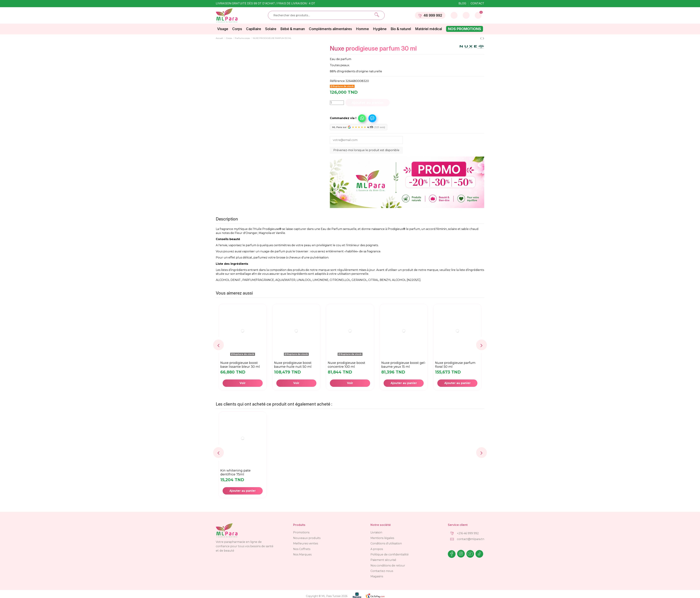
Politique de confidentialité (390, 554)
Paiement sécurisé (383, 560)
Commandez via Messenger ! (372, 118)
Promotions (301, 532)
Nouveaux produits (307, 538)
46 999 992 (430, 15)
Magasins (377, 576)
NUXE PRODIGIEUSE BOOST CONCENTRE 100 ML (346, 365)
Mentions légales (382, 538)
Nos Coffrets (302, 549)
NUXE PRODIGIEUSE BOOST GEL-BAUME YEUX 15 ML (404, 365)
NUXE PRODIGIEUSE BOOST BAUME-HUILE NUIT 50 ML (293, 365)
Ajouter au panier (368, 103)
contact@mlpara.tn (471, 539)
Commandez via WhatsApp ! (362, 118)
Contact (477, 3)
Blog (463, 3)
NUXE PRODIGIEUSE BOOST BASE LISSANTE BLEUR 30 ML (240, 365)
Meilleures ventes (306, 543)
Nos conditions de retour (388, 566)
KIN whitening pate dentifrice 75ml (235, 472)
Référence (337, 81)
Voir (243, 383)
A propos (377, 549)
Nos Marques (302, 554)
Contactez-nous (382, 571)
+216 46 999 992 (468, 533)
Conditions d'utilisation (386, 543)
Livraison (376, 532)
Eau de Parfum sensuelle (339, 229)
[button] (349, 117)
